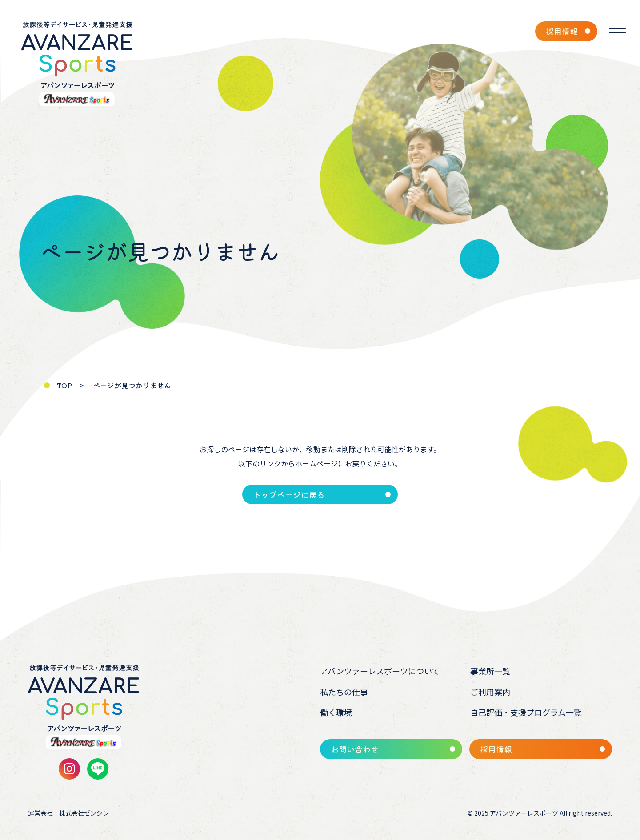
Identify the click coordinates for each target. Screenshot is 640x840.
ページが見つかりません (132, 385)
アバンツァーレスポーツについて (380, 671)
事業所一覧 (490, 671)
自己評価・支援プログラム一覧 (526, 712)
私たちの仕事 (344, 692)
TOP (64, 385)
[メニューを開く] (617, 31)
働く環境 (336, 712)
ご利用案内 (490, 692)
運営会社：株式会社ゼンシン (68, 813)
